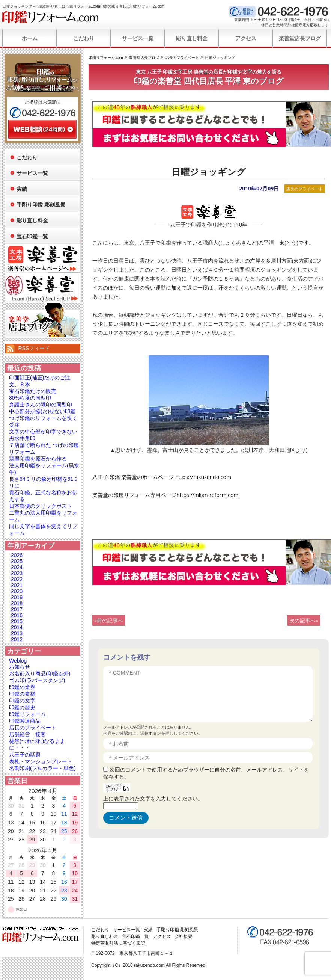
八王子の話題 (25, 755)
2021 (17, 585)
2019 (17, 597)
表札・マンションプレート (41, 761)
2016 (17, 615)
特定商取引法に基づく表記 (118, 943)
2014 (17, 627)
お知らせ (20, 667)
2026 (17, 555)
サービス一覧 (138, 38)
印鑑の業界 (22, 687)
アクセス (246, 38)
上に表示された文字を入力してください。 (153, 798)
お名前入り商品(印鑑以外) (40, 673)
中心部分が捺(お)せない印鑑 (42, 411)
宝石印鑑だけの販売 (33, 391)
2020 (17, 591)
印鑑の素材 (22, 694)
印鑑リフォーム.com (51, 17)
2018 (17, 603)
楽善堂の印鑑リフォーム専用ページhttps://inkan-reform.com (165, 495)
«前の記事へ (109, 620)
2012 (17, 639)
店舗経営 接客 (27, 734)
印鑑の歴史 (22, 707)
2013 (17, 633)
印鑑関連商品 (25, 721)
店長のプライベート (305, 189)
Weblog (18, 661)
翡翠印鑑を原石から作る (38, 459)
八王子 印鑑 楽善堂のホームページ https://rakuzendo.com (162, 477)
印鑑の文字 (22, 701)
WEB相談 (42, 129)
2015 (17, 621)
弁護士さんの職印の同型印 (41, 405)
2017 (17, 609)
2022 (17, 579)
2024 (17, 567)
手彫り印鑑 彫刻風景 (41, 205)
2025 (17, 561)
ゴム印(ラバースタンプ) (37, 680)
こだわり (84, 38)
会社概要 (184, 936)
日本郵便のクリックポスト (41, 506)
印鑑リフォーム (27, 714)
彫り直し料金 (192, 38)
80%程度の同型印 (30, 398)
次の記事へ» (304, 620)
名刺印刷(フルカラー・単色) (42, 768)
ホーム (30, 38)
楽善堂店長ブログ (300, 38)
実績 (22, 189)
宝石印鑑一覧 (32, 236)
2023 (17, 573)
